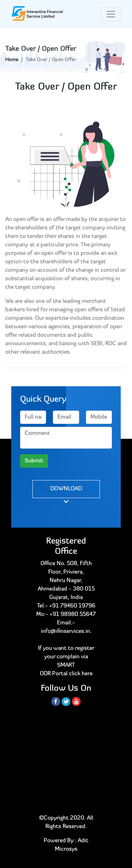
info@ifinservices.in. (66, 631)
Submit (34, 461)
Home (12, 60)
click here (81, 674)
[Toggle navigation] (111, 14)
